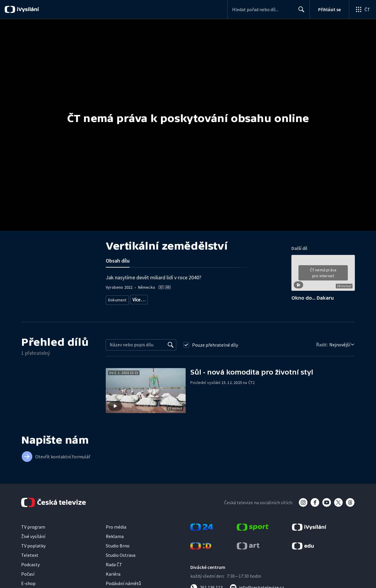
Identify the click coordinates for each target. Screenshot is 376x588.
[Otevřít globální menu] (362, 9)
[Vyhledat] (171, 350)
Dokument (117, 299)
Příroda (228, 299)
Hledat (300, 12)
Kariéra (113, 579)
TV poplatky (33, 551)
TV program (33, 532)
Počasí (28, 579)
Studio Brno (118, 551)
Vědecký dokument (199, 299)
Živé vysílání (33, 541)
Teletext (30, 560)
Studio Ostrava (121, 560)
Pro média (116, 532)
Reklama (115, 541)
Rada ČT (114, 569)
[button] (323, 275)
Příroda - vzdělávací (125, 307)
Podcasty (30, 569)
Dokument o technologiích (155, 299)
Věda (246, 299)
